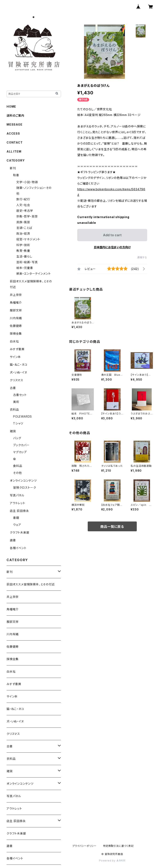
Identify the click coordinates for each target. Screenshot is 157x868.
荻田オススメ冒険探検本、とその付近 (31, 584)
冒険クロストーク (25, 487)
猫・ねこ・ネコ (19, 365)
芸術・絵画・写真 (27, 262)
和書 (16, 175)
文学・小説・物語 (27, 182)
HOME (11, 106)
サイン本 (15, 357)
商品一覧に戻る (112, 527)
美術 (16, 402)
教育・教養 (23, 251)
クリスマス (17, 380)
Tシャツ (18, 423)
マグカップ (20, 452)
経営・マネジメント (28, 239)
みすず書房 (17, 349)
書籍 (16, 518)
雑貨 (13, 431)
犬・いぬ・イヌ (19, 372)
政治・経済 (23, 233)
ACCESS (13, 133)
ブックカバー (21, 445)
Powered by (112, 861)
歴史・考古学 (25, 211)
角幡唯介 (16, 303)
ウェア (17, 525)
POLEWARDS (22, 416)
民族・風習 (23, 222)
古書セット (20, 395)
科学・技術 (23, 245)
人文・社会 (23, 205)
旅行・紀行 (23, 199)
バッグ (17, 438)
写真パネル (17, 495)
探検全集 (16, 334)
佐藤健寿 (16, 326)
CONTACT (15, 142)
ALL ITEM (14, 151)
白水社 (14, 341)
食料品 (18, 466)
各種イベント (18, 548)
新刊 (13, 168)
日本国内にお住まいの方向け (112, 247)
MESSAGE (15, 124)
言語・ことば (24, 228)
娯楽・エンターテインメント (34, 274)
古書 (13, 388)
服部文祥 (16, 310)
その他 (17, 473)
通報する (142, 257)
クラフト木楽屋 (20, 532)
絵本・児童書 (25, 268)
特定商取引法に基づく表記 (118, 846)
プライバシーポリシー (84, 846)
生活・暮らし (24, 256)
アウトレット (18, 503)
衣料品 (14, 409)
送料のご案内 (15, 115)
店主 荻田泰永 (19, 511)
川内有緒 (16, 318)
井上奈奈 (16, 295)
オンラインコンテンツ (23, 481)
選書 (13, 540)
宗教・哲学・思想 (27, 216)
